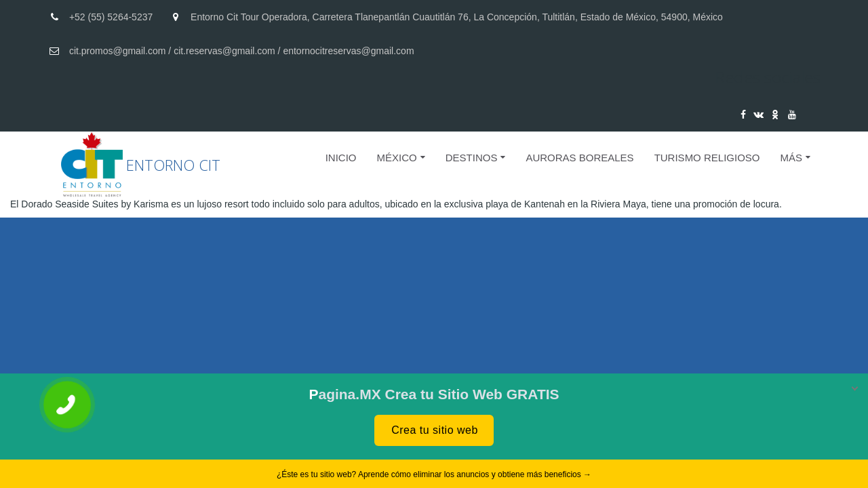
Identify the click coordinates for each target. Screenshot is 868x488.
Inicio (341, 158)
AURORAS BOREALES (579, 158)
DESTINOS (472, 158)
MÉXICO (397, 158)
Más (791, 158)
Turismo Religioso (707, 158)
